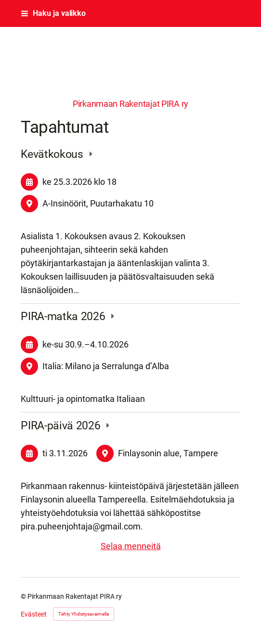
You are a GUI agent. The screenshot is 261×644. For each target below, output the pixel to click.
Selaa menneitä (131, 546)
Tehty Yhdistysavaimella (84, 614)
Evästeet (34, 614)
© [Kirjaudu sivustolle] (24, 596)
